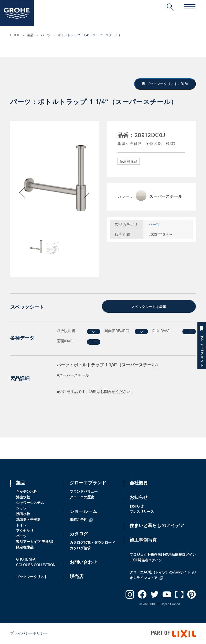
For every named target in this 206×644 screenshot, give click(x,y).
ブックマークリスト (202, 349)
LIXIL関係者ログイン (146, 560)
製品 (30, 35)
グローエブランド (88, 483)
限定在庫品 (25, 548)
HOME (15, 35)
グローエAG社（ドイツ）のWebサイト (160, 573)
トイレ (21, 525)
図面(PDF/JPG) (117, 331)
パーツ (46, 35)
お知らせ (139, 498)
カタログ (79, 534)
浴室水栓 (23, 497)
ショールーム (83, 511)
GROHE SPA (26, 559)
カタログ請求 (80, 548)
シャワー (23, 508)
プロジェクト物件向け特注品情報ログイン (163, 555)
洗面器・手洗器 (28, 520)
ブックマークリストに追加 (167, 84)
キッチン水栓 (27, 492)
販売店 (77, 577)
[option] (55, 178)
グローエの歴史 (82, 497)
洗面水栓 (23, 514)
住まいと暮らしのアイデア (157, 526)
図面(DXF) (65, 341)
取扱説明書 (66, 331)
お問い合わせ (83, 562)
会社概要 (139, 483)
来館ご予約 (78, 520)
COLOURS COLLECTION (36, 565)
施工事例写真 (143, 540)
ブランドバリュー (84, 492)
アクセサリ (25, 531)
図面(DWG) (161, 331)
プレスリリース (142, 512)
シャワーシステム (30, 503)
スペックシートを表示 (149, 307)
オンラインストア (144, 578)
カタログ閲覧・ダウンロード (92, 543)
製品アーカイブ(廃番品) (35, 542)
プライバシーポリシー (29, 634)
